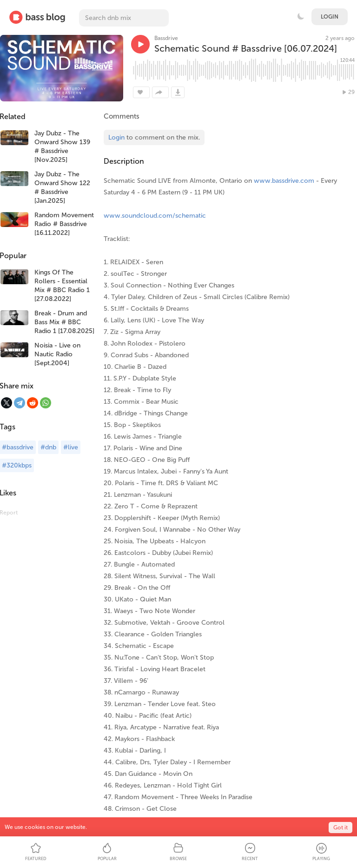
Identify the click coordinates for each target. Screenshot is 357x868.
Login (330, 17)
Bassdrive (166, 38)
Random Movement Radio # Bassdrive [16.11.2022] (64, 224)
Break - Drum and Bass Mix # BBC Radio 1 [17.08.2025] (64, 322)
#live (71, 447)
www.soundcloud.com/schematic (155, 216)
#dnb (48, 447)
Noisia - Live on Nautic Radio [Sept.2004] (57, 354)
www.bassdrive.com (284, 181)
